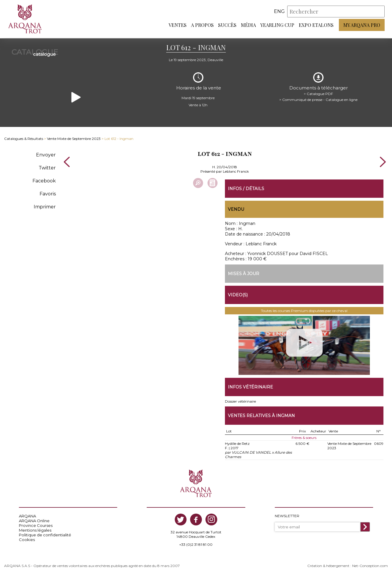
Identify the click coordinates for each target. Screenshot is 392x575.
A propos (202, 25)
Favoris (48, 193)
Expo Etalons (316, 25)
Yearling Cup (277, 25)
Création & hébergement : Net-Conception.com (348, 565)
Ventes (178, 25)
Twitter (47, 167)
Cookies (27, 539)
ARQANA (27, 515)
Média (248, 25)
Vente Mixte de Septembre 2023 (74, 138)
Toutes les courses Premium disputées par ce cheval (304, 310)
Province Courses (36, 525)
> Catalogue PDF (318, 93)
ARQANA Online (34, 520)
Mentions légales (35, 530)
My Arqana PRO (362, 25)
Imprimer (45, 206)
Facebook (44, 180)
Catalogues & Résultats (24, 138)
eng (279, 12)
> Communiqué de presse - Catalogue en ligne (318, 99)
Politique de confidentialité (45, 534)
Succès (227, 25)
